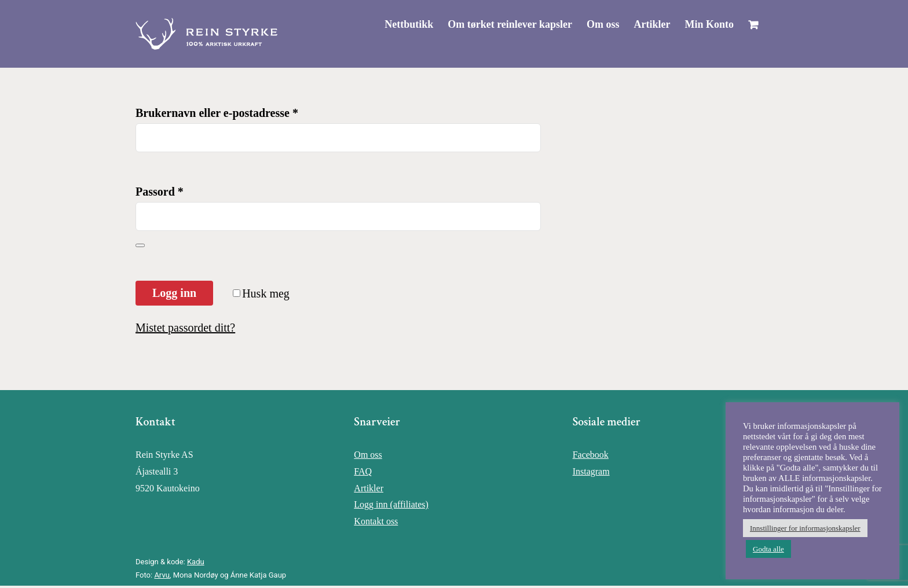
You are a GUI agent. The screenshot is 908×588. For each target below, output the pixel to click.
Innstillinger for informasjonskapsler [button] (805, 528)
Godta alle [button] (768, 549)
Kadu (196, 562)
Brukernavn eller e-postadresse (217, 113)
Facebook (591, 455)
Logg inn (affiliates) (391, 504)
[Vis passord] (140, 245)
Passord (160, 192)
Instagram (591, 471)
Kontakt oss (376, 521)
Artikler (369, 488)
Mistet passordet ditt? (185, 328)
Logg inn (174, 293)
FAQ (363, 471)
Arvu (162, 575)
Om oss (368, 455)
